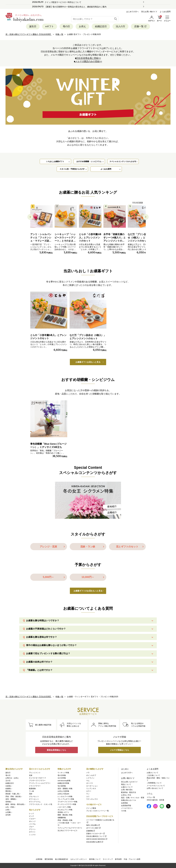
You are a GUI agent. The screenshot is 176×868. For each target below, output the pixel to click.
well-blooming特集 (64, 781)
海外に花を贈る (93, 825)
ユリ (88, 797)
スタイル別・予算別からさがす (72, 169)
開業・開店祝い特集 (65, 815)
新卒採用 (118, 859)
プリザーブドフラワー (37, 781)
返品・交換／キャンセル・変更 (133, 798)
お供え (82, 26)
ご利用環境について (154, 783)
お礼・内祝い (10, 807)
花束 (31, 775)
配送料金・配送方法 (129, 792)
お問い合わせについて (155, 788)
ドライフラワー (35, 786)
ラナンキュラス (92, 799)
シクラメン (90, 778)
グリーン (32, 829)
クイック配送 (91, 808)
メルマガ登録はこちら (119, 750)
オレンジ (32, 821)
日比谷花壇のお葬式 (95, 842)
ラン (88, 794)
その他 (124, 811)
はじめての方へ (132, 12)
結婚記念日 (101, 26)
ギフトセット (34, 799)
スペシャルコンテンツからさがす (123, 161)
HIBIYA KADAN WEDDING (97, 839)
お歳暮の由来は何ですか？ (39, 662)
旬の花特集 (62, 786)
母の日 (66, 26)
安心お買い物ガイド (149, 12)
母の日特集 (62, 775)
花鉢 (31, 794)
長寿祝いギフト (63, 812)
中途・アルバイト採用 (132, 859)
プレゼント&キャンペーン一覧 (97, 811)
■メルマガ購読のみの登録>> (88, 61)
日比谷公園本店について (96, 836)
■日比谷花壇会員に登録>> (88, 58)
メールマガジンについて (156, 786)
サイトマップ (108, 859)
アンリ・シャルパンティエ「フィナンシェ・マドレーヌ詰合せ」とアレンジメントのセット (41, 241)
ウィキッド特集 (63, 773)
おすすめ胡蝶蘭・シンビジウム (89, 161)
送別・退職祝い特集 (65, 789)
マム (88, 781)
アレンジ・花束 (48, 547)
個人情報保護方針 (62, 859)
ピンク (31, 816)
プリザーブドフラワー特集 (68, 802)
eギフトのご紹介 (94, 828)
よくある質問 (165, 12)
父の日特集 (62, 778)
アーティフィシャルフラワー (40, 783)
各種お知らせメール (129, 800)
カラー (89, 791)
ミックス (32, 835)
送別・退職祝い (11, 799)
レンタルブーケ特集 (65, 797)
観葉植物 (32, 789)
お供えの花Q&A (63, 794)
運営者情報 (49, 859)
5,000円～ (48, 577)
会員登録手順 (126, 806)
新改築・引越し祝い (13, 794)
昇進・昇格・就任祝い (14, 797)
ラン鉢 (31, 791)
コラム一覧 (151, 797)
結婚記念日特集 (63, 783)
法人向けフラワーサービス (68, 831)
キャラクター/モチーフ (37, 778)
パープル (32, 824)
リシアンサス (91, 789)
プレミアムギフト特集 (66, 799)
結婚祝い (9, 789)
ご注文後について (153, 775)
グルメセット (34, 797)
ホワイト (32, 832)
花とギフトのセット (127, 547)
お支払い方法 (126, 795)
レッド (31, 814)
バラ (88, 773)
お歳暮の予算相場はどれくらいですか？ (46, 629)
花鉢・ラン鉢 (88, 547)
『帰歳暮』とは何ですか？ (39, 670)
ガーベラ (90, 783)
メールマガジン (127, 808)
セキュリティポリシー (79, 859)
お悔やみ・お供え (12, 778)
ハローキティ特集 (64, 807)
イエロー (32, 819)
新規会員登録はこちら (57, 750)
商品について (126, 784)
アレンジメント (35, 773)
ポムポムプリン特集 (65, 810)
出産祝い (9, 786)
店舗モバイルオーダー (96, 834)
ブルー (31, 827)
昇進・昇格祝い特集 (65, 820)
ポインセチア (91, 775)
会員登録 (124, 803)
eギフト (50, 26)
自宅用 (8, 815)
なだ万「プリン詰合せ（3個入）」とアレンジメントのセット (139, 238)
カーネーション (92, 786)
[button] (146, 217)
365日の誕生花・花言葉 (155, 800)
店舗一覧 (140, 26)
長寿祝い (9, 802)
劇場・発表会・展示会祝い (15, 804)
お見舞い (9, 812)
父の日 (8, 781)
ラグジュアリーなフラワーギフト (70, 828)
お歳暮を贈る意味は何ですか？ (42, 637)
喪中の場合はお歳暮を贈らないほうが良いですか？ (51, 645)
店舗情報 (91, 831)
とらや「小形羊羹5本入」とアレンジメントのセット (90, 238)
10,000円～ (88, 577)
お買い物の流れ (127, 790)
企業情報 (39, 859)
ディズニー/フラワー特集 (67, 804)
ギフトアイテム (35, 802)
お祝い (8, 810)
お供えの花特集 (63, 791)
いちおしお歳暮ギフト (55, 161)
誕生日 (33, 26)
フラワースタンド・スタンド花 (41, 804)
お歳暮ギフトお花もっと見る (88, 362)
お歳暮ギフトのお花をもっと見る (88, 591)
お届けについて (127, 787)
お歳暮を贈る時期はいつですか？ (43, 620)
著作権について (95, 859)
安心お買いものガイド (129, 782)
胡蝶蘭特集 (62, 818)
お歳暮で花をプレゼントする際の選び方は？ (48, 653)
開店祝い (9, 791)
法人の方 (120, 26)
